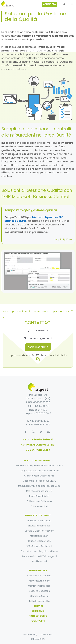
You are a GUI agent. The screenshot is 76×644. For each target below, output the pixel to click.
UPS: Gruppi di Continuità (39, 546)
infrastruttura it (38, 515)
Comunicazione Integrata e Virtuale (39, 551)
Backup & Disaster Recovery (39, 531)
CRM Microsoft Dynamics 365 (39, 476)
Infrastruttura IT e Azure (39, 521)
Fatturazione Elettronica (39, 501)
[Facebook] (26, 432)
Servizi (38, 606)
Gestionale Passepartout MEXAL (39, 481)
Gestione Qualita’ (39, 596)
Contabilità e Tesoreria (39, 576)
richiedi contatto (38, 347)
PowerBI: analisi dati (39, 496)
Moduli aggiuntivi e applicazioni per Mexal (39, 486)
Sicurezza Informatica (39, 526)
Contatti (38, 621)
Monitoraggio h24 (39, 536)
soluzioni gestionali (38, 460)
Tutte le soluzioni (39, 506)
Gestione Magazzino (39, 591)
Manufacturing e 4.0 (39, 581)
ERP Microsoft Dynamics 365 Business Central (39, 466)
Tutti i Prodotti (39, 561)
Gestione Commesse (39, 586)
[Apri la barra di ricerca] (64, 4)
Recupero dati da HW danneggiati (39, 556)
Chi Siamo (38, 611)
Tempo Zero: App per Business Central (39, 471)
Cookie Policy (46, 634)
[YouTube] (33, 432)
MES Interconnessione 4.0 (39, 491)
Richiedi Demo (38, 616)
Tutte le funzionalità (39, 601)
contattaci (50, 4)
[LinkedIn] (48, 432)
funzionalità (38, 570)
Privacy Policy (30, 634)
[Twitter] (41, 432)
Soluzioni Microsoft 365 (39, 541)
